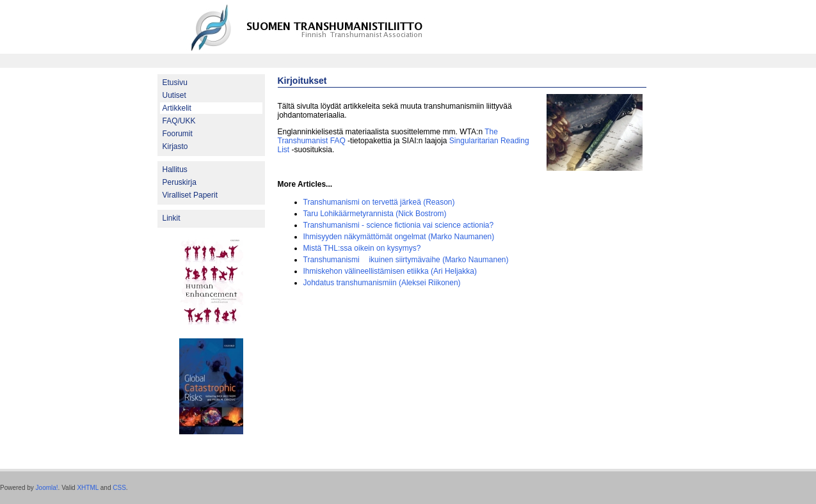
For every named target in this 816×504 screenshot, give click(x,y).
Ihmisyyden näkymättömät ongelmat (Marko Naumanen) (399, 237)
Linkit (172, 218)
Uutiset (174, 95)
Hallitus (175, 169)
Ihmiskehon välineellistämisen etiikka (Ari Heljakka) (390, 271)
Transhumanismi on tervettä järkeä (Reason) (379, 202)
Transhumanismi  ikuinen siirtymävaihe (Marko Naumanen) (406, 260)
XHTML (88, 488)
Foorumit (178, 134)
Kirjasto (175, 146)
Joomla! (47, 488)
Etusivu (175, 83)
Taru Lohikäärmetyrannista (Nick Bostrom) (375, 214)
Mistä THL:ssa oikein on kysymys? (362, 248)
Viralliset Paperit (190, 195)
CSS (119, 488)
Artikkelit (177, 108)
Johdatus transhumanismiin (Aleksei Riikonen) (382, 283)
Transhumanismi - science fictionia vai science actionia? (399, 225)
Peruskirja (180, 182)
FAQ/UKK (179, 121)
